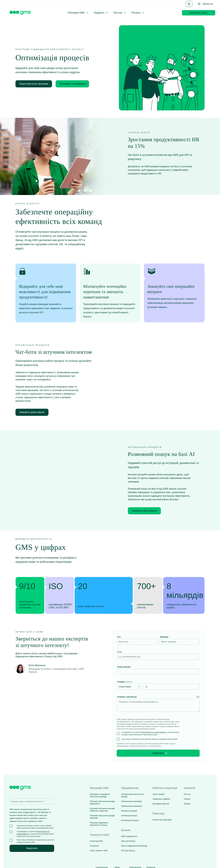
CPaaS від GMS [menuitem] (96, 827)
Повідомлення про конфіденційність (154, 719)
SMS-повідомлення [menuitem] (129, 823)
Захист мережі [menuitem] (158, 781)
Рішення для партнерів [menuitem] (162, 806)
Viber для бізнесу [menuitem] (128, 827)
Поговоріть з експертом (72, 84)
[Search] (189, 4)
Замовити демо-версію (32, 405)
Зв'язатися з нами (199, 13)
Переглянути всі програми (34, 84)
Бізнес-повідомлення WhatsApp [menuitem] (134, 832)
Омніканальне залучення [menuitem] (132, 792)
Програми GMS (78, 13)
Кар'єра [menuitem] (187, 790)
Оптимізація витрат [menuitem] (129, 802)
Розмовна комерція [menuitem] (129, 797)
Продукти (101, 13)
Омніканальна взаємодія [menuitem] (131, 788)
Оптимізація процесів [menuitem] (130, 807)
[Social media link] (202, 856)
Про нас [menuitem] (187, 781)
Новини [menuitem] (187, 785)
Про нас (120, 13)
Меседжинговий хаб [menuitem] (161, 790)
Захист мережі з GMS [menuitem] (99, 837)
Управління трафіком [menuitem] (161, 785)
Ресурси (138, 13)
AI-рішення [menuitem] (94, 832)
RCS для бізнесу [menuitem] (128, 837)
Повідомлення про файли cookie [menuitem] (135, 856)
